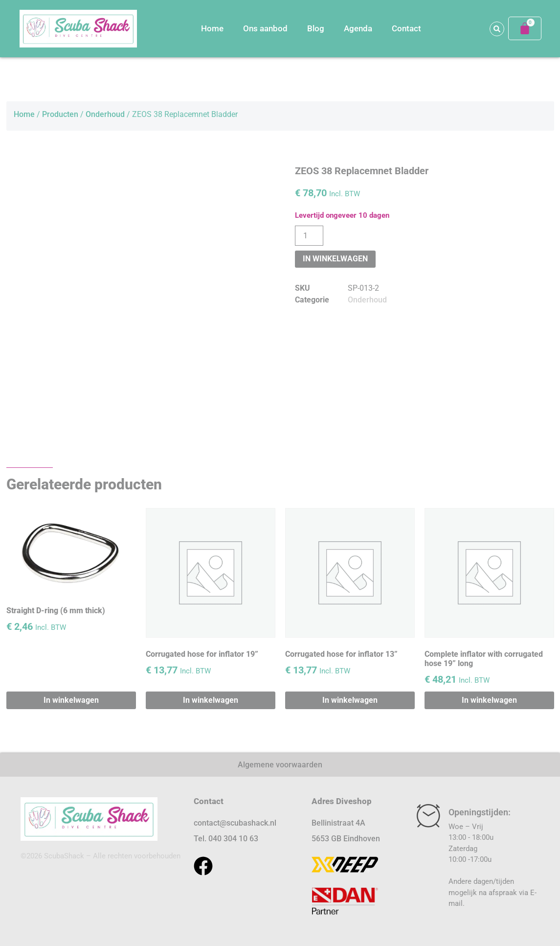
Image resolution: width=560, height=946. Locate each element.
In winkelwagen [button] (71, 700)
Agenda (358, 28)
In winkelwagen (335, 259)
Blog (316, 28)
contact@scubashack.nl (235, 823)
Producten (60, 114)
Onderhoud (105, 114)
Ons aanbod (265, 28)
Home (212, 28)
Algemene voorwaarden (280, 765)
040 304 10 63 (233, 839)
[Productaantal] (309, 236)
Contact (406, 28)
